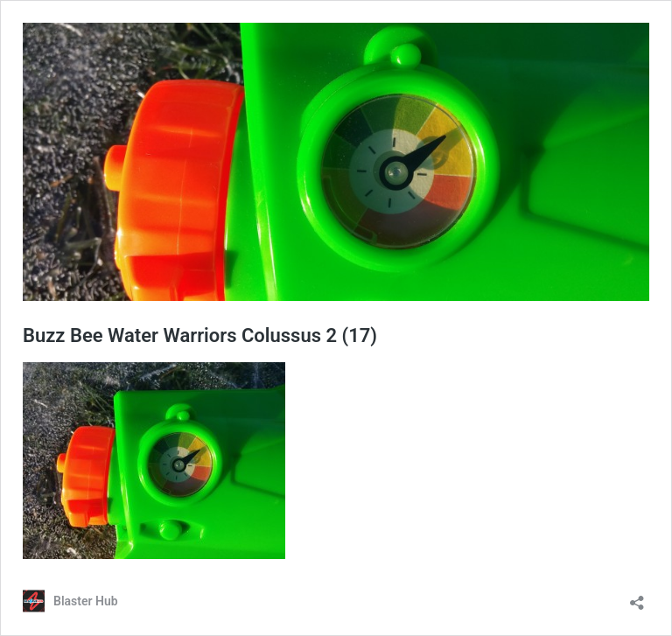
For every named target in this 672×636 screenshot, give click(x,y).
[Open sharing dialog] (637, 597)
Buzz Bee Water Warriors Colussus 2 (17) (200, 335)
